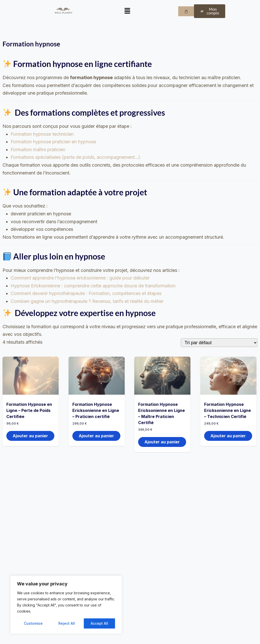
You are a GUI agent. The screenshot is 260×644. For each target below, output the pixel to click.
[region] (66, 605)
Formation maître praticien (38, 150)
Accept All (99, 623)
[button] (127, 11)
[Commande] (219, 343)
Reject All (67, 623)
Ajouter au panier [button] (30, 436)
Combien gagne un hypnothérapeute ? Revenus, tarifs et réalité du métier (87, 301)
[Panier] (186, 11)
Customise (33, 623)
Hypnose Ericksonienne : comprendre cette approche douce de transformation (93, 286)
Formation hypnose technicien (42, 134)
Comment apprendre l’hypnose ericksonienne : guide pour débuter (80, 278)
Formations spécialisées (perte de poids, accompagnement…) (75, 157)
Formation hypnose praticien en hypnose (53, 142)
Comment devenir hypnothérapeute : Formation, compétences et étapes (86, 293)
